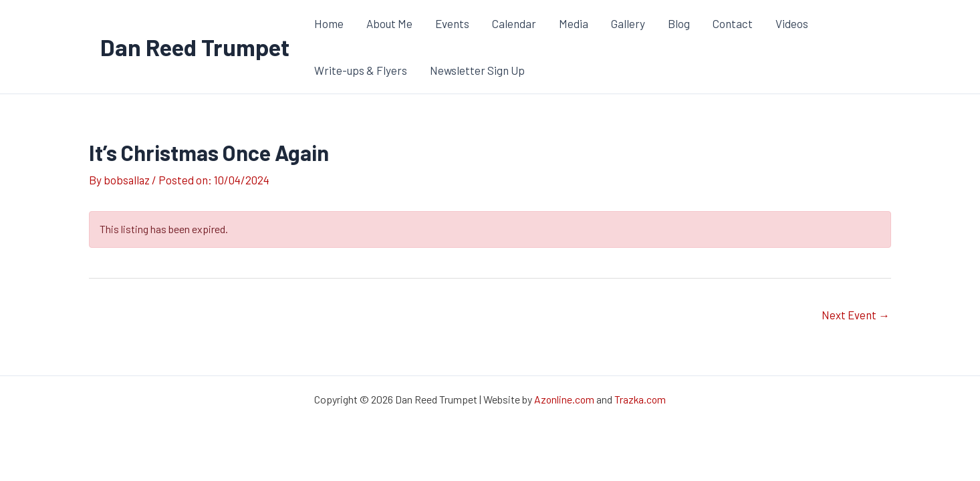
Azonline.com (564, 400)
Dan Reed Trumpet (195, 47)
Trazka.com (641, 400)
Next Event (856, 315)
